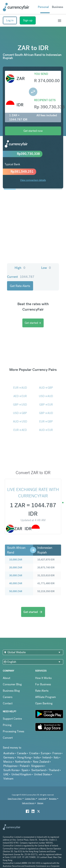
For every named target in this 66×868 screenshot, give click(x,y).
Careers (8, 688)
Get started (33, 314)
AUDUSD (20, 413)
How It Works (43, 669)
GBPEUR (46, 396)
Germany (9, 748)
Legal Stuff (42, 790)
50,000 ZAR (16, 582)
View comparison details (33, 180)
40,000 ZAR (16, 574)
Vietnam (8, 770)
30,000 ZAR (16, 566)
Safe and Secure (28, 794)
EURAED (20, 421)
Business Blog (11, 682)
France (57, 744)
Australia (9, 744)
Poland (24, 757)
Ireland (47, 748)
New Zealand (41, 753)
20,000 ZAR (16, 558)
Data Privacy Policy (15, 790)
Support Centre (12, 710)
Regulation (53, 790)
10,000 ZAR (16, 551)
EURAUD (20, 379)
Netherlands (23, 753)
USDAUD (46, 387)
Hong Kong (24, 748)
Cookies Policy (30, 790)
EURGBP (46, 413)
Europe (45, 744)
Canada (22, 744)
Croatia (34, 744)
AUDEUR (46, 421)
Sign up (28, 20)
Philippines (10, 757)
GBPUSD (20, 396)
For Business (43, 675)
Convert (8, 729)
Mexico (8, 753)
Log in (10, 20)
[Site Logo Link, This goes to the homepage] (16, 7)
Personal (43, 7)
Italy (56, 748)
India (37, 748)
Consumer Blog (12, 675)
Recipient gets (45, 100)
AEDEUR (20, 387)
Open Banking (44, 694)
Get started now (33, 131)
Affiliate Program (45, 688)
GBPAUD (46, 404)
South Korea (11, 761)
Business (58, 7)
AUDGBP (46, 379)
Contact (8, 694)
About (7, 669)
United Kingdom (21, 765)
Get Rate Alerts (46, 277)
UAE (6, 765)
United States (42, 765)
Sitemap (40, 794)
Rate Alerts (42, 682)
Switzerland (39, 761)
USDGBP (20, 404)
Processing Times (13, 722)
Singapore (37, 757)
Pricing (7, 716)
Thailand (54, 761)
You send (41, 74)
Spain (25, 761)
